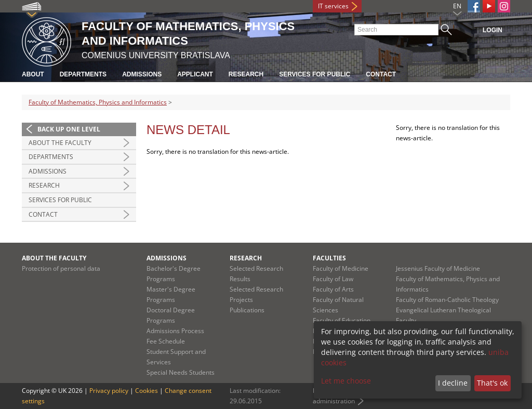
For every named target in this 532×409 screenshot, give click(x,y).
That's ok (492, 383)
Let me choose (346, 381)
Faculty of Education (342, 320)
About (33, 74)
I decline (453, 383)
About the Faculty (60, 143)
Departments (83, 74)
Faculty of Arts (333, 289)
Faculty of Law (333, 279)
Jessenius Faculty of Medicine (438, 268)
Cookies (147, 391)
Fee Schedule (166, 341)
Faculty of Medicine (341, 268)
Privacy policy (109, 391)
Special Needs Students (181, 372)
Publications (247, 310)
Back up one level (69, 129)
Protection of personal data (61, 268)
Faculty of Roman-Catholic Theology (447, 300)
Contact (381, 74)
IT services (333, 6)
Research (246, 74)
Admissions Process (175, 331)
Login (493, 30)
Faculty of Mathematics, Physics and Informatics (98, 102)
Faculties (329, 258)
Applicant (195, 74)
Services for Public (315, 74)
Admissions (142, 74)
